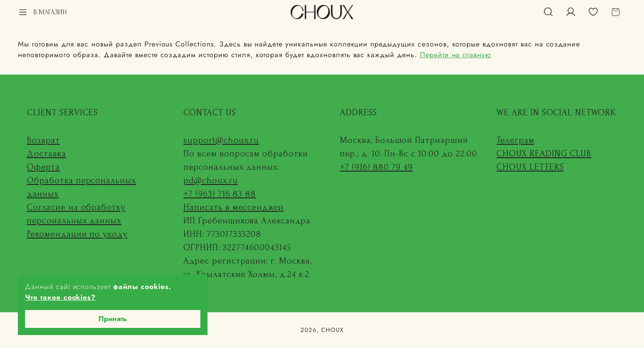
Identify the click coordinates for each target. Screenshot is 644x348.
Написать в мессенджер (233, 207)
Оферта (43, 167)
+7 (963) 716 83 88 (220, 194)
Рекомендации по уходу (77, 234)
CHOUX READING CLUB (544, 154)
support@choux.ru (221, 140)
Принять (113, 319)
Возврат (43, 140)
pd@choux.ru (211, 180)
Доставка (47, 154)
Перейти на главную (455, 55)
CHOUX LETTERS (530, 167)
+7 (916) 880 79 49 (376, 167)
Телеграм (515, 140)
